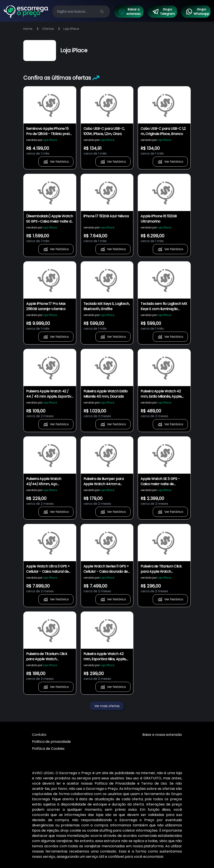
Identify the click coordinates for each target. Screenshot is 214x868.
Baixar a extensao (130, 12)
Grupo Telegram (163, 12)
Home (28, 29)
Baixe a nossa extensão (162, 735)
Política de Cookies (48, 749)
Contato (39, 735)
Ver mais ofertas (107, 706)
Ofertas (48, 29)
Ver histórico (56, 162)
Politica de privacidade (51, 742)
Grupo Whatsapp (197, 12)
